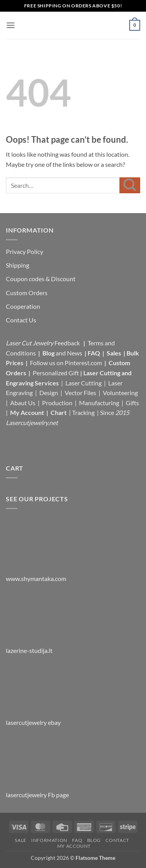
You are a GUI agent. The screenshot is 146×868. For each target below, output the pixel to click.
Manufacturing (99, 403)
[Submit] (130, 185)
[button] (11, 25)
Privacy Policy (25, 251)
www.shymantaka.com (36, 578)
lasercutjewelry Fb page (37, 795)
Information (49, 840)
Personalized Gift (56, 373)
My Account (27, 412)
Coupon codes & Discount (41, 279)
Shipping (18, 265)
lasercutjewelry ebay (33, 722)
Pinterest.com (83, 363)
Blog (49, 353)
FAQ (94, 353)
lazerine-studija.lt (29, 650)
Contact (117, 840)
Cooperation (23, 306)
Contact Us (21, 320)
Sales (114, 353)
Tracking (84, 412)
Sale (20, 840)
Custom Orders (27, 293)
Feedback (68, 343)
